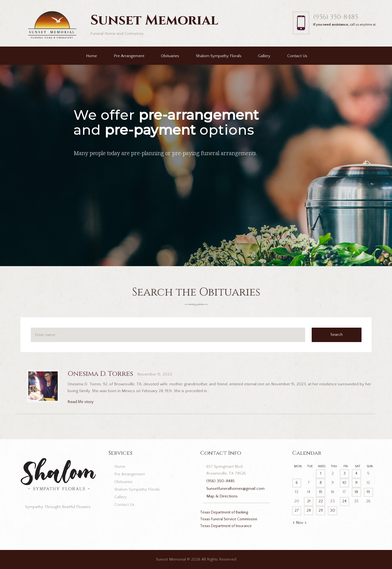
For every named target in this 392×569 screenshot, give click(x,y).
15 (321, 492)
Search (337, 335)
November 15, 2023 (155, 374)
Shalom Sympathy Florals (219, 56)
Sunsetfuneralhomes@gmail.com (235, 489)
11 (356, 483)
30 (333, 510)
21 (309, 501)
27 (297, 510)
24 (344, 501)
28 (309, 510)
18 (356, 492)
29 (321, 510)
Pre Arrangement (129, 56)
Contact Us (297, 56)
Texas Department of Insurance (226, 526)
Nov (300, 523)
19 (368, 492)
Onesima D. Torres (100, 374)
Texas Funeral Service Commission (229, 519)
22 (321, 501)
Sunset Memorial (171, 559)
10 (344, 483)
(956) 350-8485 (336, 17)
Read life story (81, 402)
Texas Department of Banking (224, 512)
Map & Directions (222, 496)
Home (91, 56)
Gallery (264, 56)
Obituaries (170, 56)
